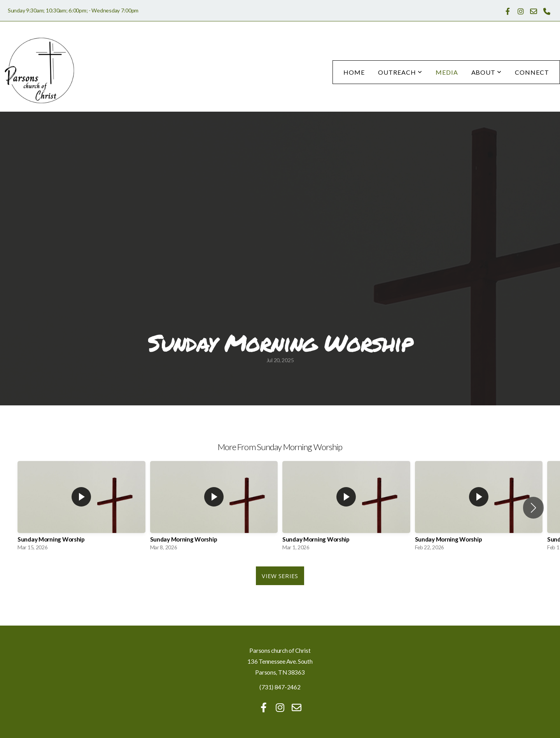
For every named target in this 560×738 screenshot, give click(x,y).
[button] (533, 508)
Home (354, 72)
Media (447, 72)
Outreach (400, 72)
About (487, 72)
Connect (532, 72)
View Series (280, 576)
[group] (81, 508)
